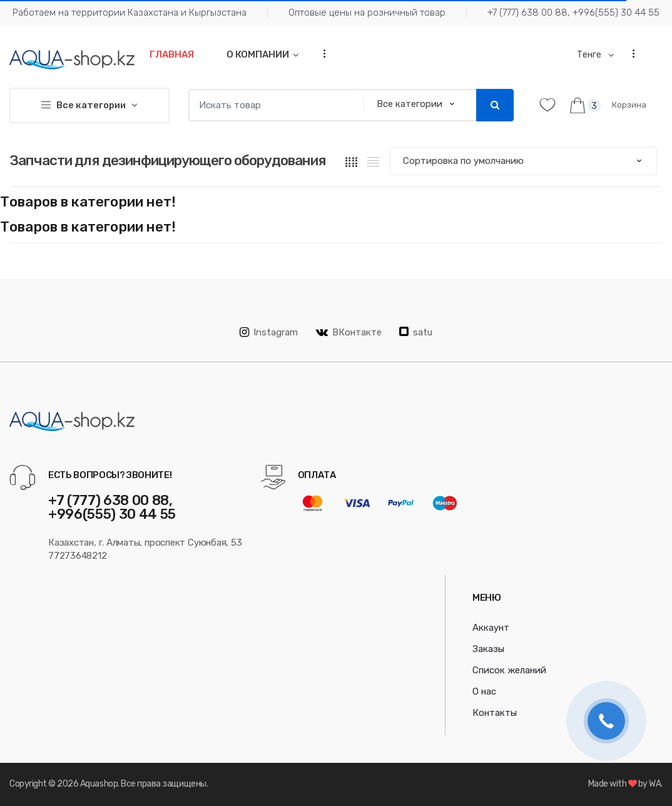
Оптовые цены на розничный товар (367, 13)
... (320, 54)
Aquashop (99, 784)
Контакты (495, 713)
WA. (656, 784)
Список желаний (509, 670)
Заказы (488, 649)
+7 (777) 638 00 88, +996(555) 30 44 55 (573, 13)
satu (416, 332)
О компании (258, 54)
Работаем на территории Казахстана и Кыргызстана (130, 13)
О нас (484, 691)
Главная (172, 54)
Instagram (269, 332)
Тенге (590, 55)
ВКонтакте (349, 332)
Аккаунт (491, 628)
